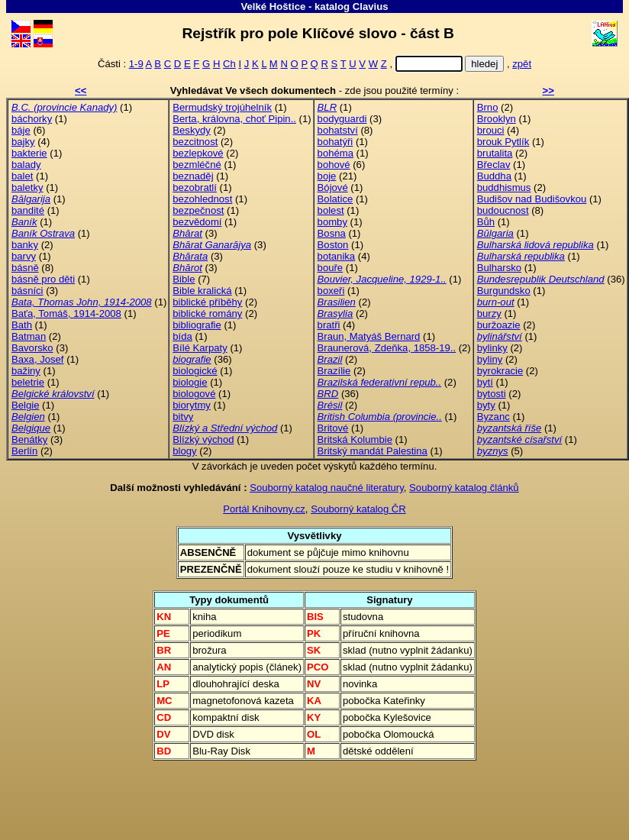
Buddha (494, 176)
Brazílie (334, 371)
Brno (488, 107)
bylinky (492, 348)
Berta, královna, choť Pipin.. (234, 119)
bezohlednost (202, 199)
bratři (329, 325)
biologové (194, 394)
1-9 (136, 64)
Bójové (333, 187)
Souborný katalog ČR (358, 509)
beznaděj (193, 176)
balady (26, 165)
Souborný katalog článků (464, 488)
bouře (331, 268)
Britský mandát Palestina (373, 451)
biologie (190, 382)
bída (182, 336)
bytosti (492, 394)
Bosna (332, 233)
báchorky (32, 119)
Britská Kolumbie (355, 439)
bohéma (335, 153)
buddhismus (504, 187)
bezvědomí (197, 222)
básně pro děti (43, 279)
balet (22, 176)
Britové (333, 428)
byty (486, 405)
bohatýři (335, 142)
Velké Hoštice (273, 6)
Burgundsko (504, 291)
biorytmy (192, 405)
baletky (27, 187)
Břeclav (494, 165)
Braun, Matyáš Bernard (369, 336)
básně (25, 268)
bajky (23, 142)
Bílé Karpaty (200, 348)
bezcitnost (195, 142)
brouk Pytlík (503, 142)
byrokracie (500, 371)
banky (25, 245)
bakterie (29, 153)
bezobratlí (195, 187)
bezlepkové (198, 153)
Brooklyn (497, 119)
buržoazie (499, 325)
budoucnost (503, 210)
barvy (24, 256)
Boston (333, 245)
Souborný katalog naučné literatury (327, 488)
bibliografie (197, 325)
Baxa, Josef (38, 359)
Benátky (29, 439)
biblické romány (207, 313)
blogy (184, 451)
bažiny (26, 371)
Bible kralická (202, 291)
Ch (229, 64)
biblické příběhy (207, 302)
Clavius (371, 6)
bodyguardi (342, 119)
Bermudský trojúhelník (222, 107)
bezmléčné (197, 165)
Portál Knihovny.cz (264, 509)
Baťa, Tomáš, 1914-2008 (66, 313)
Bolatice (335, 199)
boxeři (331, 291)
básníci (27, 291)
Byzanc (494, 417)
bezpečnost (198, 210)
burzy (489, 313)
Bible (184, 279)
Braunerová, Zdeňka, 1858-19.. (387, 348)
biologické (195, 371)
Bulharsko (499, 268)
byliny (490, 359)
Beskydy (192, 130)
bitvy (183, 417)
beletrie (28, 382)
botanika (337, 256)
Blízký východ (203, 439)
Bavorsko (32, 348)
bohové (334, 165)
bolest (331, 210)
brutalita (495, 153)
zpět (522, 64)
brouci (491, 130)
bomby (332, 222)
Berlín (24, 451)
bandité (28, 210)
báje (21, 130)
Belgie (25, 405)
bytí (485, 382)
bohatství (338, 130)
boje (327, 176)
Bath (22, 325)
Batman (29, 336)
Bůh (486, 222)
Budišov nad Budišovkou (532, 199)
